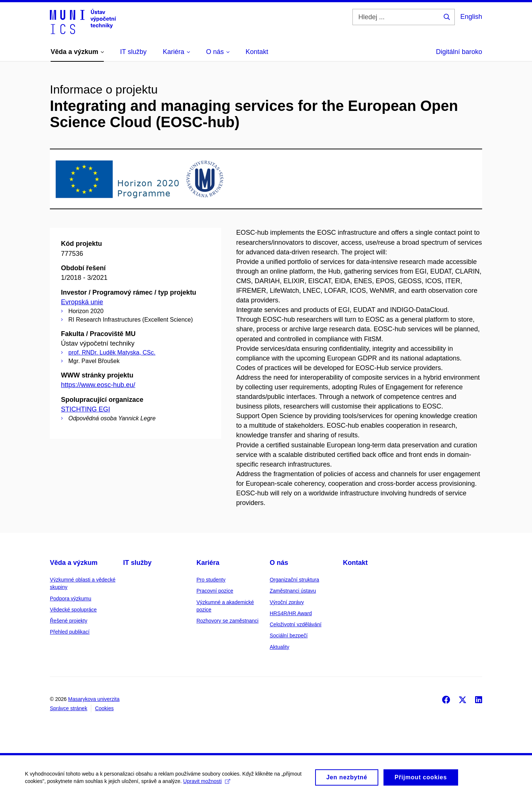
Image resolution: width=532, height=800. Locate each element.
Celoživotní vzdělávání (296, 624)
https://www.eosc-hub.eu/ (98, 385)
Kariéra (208, 563)
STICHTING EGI (86, 409)
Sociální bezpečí (289, 635)
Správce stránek (69, 708)
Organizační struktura (294, 580)
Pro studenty (211, 580)
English (471, 17)
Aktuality (279, 647)
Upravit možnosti (207, 785)
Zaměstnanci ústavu (293, 591)
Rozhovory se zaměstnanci (228, 621)
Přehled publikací (70, 632)
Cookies (104, 708)
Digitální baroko (459, 52)
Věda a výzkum (74, 563)
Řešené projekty (69, 621)
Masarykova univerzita (94, 699)
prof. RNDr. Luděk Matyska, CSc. (112, 352)
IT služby (137, 563)
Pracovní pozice (215, 591)
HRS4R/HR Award (291, 613)
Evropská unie (82, 302)
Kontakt (355, 563)
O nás (279, 563)
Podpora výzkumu (71, 599)
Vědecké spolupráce (73, 610)
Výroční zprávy (287, 602)
